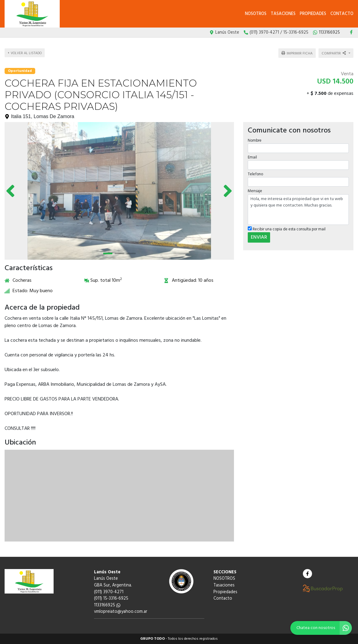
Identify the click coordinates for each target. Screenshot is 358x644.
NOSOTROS (256, 14)
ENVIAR (259, 237)
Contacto (342, 14)
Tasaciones (283, 14)
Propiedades (313, 14)
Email (252, 157)
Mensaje (255, 191)
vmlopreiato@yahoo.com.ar (121, 612)
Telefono (255, 174)
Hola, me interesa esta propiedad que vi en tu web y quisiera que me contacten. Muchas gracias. (298, 210)
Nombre (255, 141)
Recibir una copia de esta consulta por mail (287, 229)
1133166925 (107, 605)
